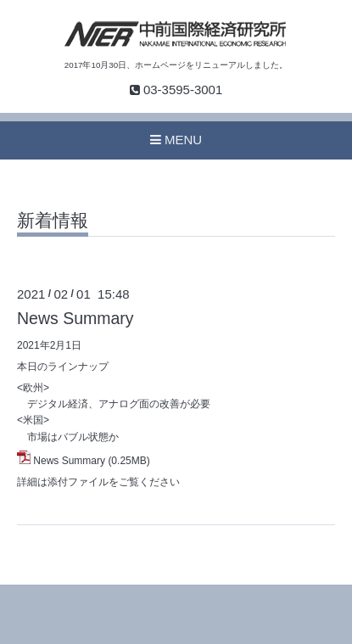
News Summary (75, 318)
